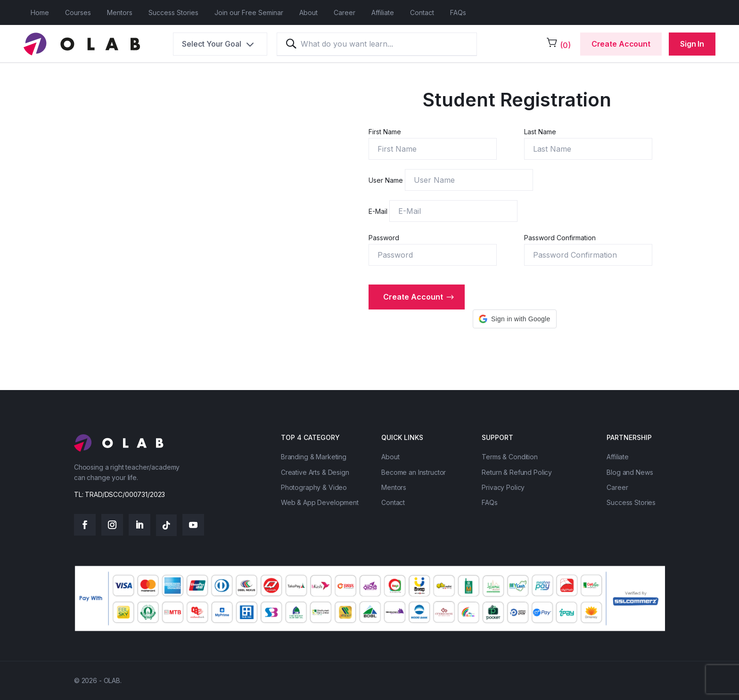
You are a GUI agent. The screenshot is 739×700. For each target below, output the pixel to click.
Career (345, 12)
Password (384, 238)
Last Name (540, 132)
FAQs (458, 12)
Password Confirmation (560, 238)
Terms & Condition (510, 457)
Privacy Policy (503, 487)
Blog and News (630, 472)
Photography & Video (314, 487)
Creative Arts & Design (315, 472)
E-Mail (379, 211)
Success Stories (173, 12)
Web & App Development (320, 502)
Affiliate (383, 12)
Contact (422, 12)
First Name (385, 132)
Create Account (621, 44)
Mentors (120, 12)
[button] (514, 319)
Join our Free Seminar (249, 12)
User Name (387, 180)
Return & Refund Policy (517, 472)
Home (40, 12)
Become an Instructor (414, 472)
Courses (78, 12)
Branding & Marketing (314, 457)
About (308, 12)
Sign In (692, 44)
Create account (413, 297)
